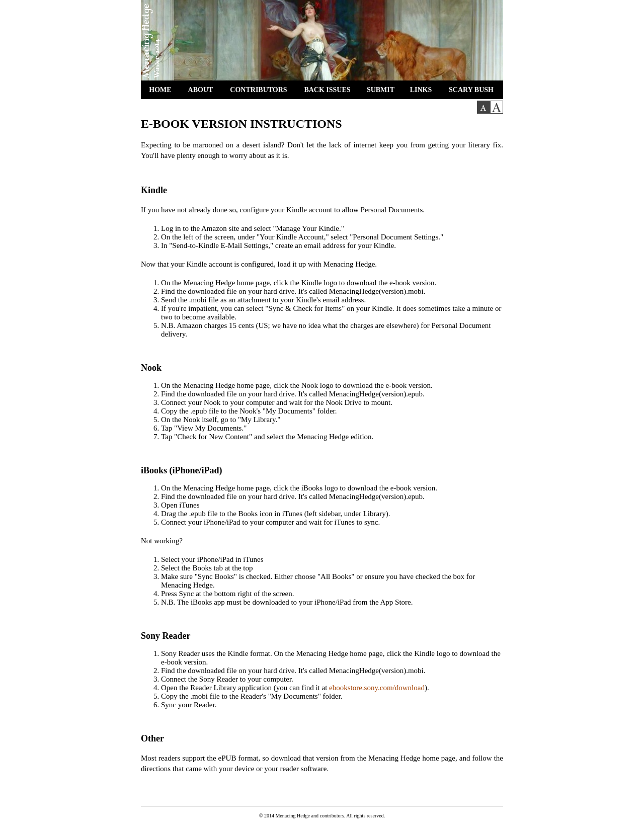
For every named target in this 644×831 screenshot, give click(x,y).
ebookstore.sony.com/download (377, 688)
